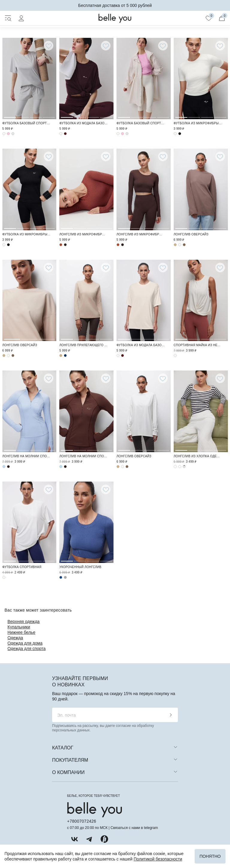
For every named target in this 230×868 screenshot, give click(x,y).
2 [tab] (23, 78)
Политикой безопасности (158, 859)
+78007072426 (82, 821)
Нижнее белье (21, 632)
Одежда (15, 638)
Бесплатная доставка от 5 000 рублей (115, 5)
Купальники (19, 627)
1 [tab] (10, 78)
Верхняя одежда (24, 622)
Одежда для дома (25, 643)
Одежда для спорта (27, 649)
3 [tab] (36, 78)
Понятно (210, 856)
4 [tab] (49, 78)
